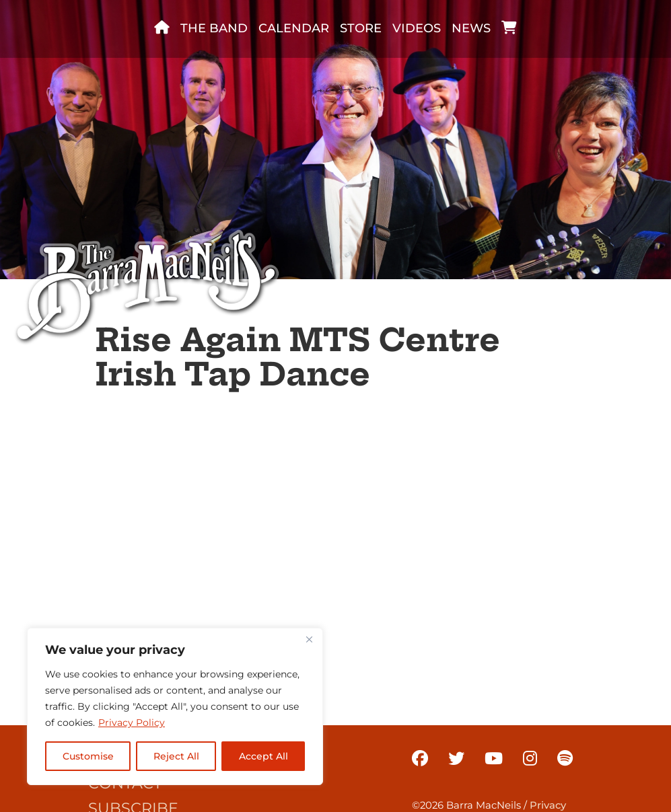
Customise (88, 756)
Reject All (176, 756)
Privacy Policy (132, 723)
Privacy (548, 805)
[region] (175, 706)
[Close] (309, 639)
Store (361, 28)
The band (214, 28)
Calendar (294, 28)
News (471, 28)
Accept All (263, 756)
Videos (417, 28)
